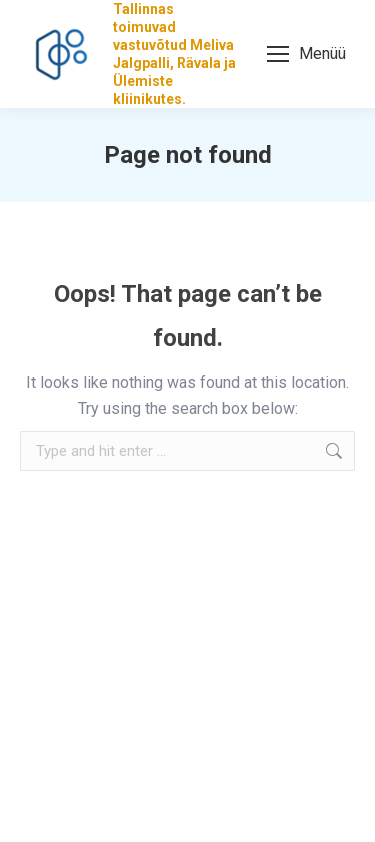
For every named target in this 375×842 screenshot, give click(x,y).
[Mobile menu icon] (306, 54)
